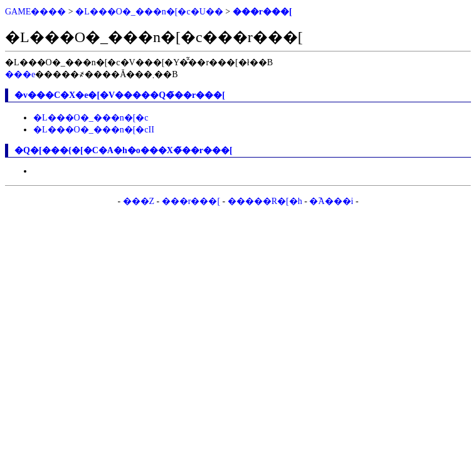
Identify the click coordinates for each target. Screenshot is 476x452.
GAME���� (35, 12)
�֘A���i (331, 201)
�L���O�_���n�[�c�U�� (149, 12)
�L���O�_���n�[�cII (94, 130)
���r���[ (262, 12)
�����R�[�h (265, 201)
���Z (139, 201)
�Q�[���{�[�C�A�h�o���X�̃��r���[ (124, 150)
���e (20, 74)
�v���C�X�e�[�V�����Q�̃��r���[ (120, 95)
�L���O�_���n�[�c (91, 118)
